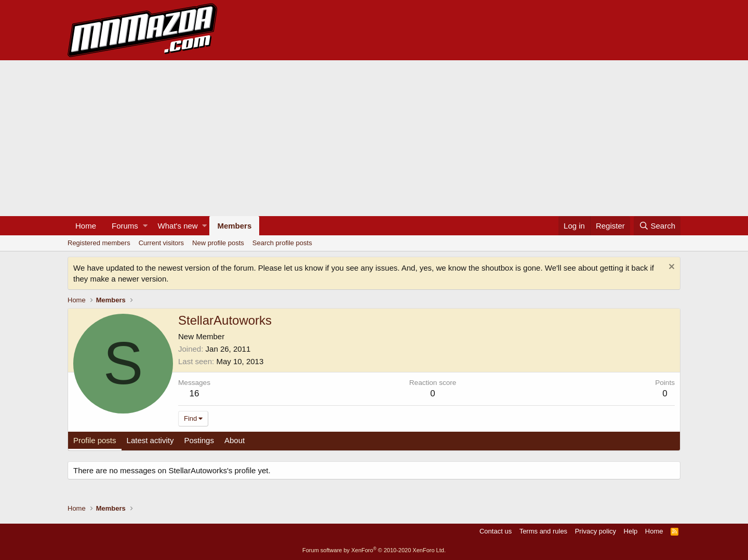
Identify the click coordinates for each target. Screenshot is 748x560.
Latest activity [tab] (150, 440)
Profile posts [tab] (95, 440)
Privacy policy (596, 531)
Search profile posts (282, 243)
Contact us (496, 531)
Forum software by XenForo (374, 550)
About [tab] (235, 440)
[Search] (657, 226)
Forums (125, 226)
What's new (178, 226)
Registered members (99, 243)
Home (86, 226)
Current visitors (161, 243)
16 (195, 394)
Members (234, 226)
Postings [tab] (199, 440)
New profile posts (218, 243)
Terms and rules (543, 531)
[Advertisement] (374, 138)
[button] (145, 226)
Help (631, 531)
